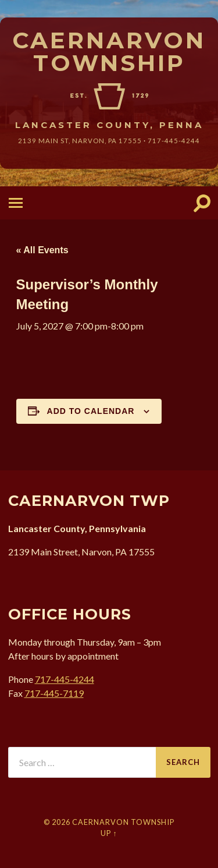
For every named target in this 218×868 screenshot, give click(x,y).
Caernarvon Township (109, 52)
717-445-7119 (54, 693)
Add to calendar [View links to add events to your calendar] (91, 411)
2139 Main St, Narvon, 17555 (80, 141)
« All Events (42, 250)
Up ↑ (109, 833)
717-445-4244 (174, 141)
